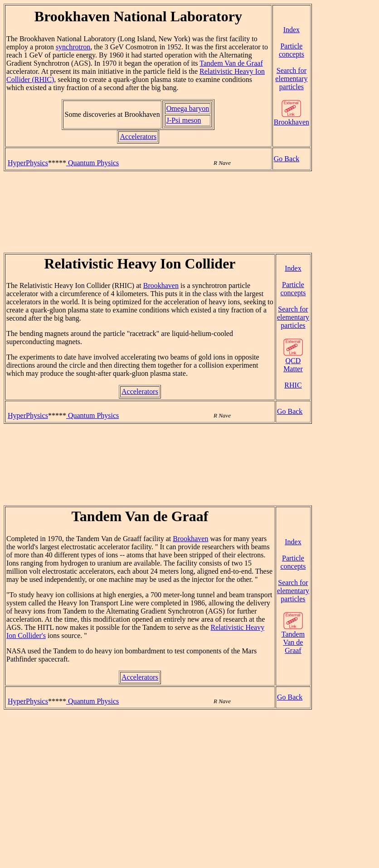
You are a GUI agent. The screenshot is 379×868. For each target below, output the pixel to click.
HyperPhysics (28, 163)
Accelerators (138, 137)
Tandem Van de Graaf (231, 63)
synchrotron (73, 47)
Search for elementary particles (291, 79)
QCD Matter (293, 362)
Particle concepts (292, 50)
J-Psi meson (184, 120)
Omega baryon (188, 108)
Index (292, 30)
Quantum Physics (92, 163)
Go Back (287, 159)
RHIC (293, 385)
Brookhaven (292, 119)
